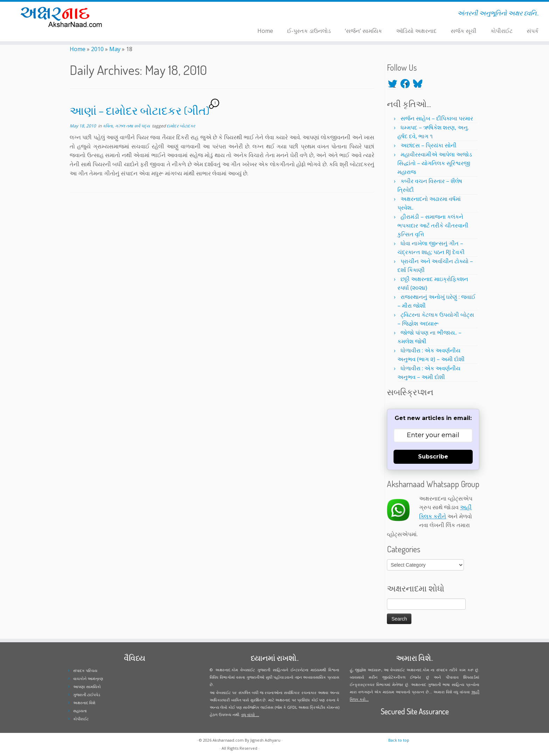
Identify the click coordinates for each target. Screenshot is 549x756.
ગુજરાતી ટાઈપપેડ (87, 695)
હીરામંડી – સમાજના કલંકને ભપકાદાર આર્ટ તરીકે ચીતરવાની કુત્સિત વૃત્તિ (433, 225)
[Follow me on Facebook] (155, 14)
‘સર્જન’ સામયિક (363, 31)
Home (265, 31)
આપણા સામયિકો (87, 687)
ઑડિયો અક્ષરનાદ (416, 31)
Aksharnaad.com (228, 740)
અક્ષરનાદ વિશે (84, 703)
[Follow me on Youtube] (164, 14)
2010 (97, 49)
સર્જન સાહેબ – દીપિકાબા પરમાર (437, 118)
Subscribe (433, 457)
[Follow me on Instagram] (159, 14)
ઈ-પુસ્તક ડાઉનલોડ (309, 31)
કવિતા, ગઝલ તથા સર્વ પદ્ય (127, 126)
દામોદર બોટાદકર (181, 126)
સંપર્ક (533, 31)
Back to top (399, 740)
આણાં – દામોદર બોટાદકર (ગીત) (140, 110)
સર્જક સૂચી (464, 31)
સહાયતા (80, 711)
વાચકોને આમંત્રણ (88, 678)
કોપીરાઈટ (502, 31)
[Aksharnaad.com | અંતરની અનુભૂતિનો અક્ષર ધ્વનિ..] (63, 17)
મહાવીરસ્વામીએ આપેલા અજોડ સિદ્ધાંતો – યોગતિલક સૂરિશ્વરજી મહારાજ (435, 163)
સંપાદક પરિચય (85, 670)
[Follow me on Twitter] (150, 14)
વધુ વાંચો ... (250, 715)
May (115, 49)
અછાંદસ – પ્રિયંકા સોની (429, 145)
